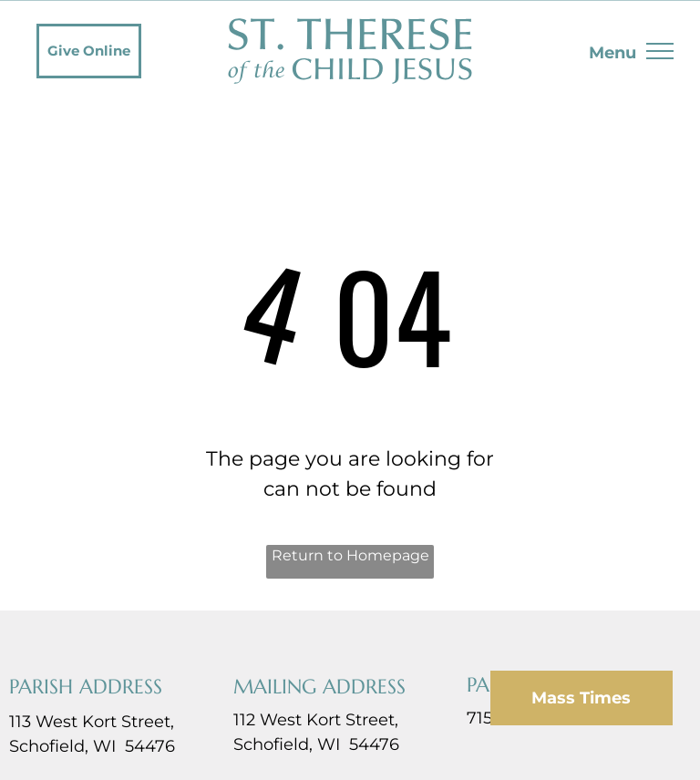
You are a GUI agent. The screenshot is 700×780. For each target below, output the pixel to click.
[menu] (660, 51)
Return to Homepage (350, 555)
